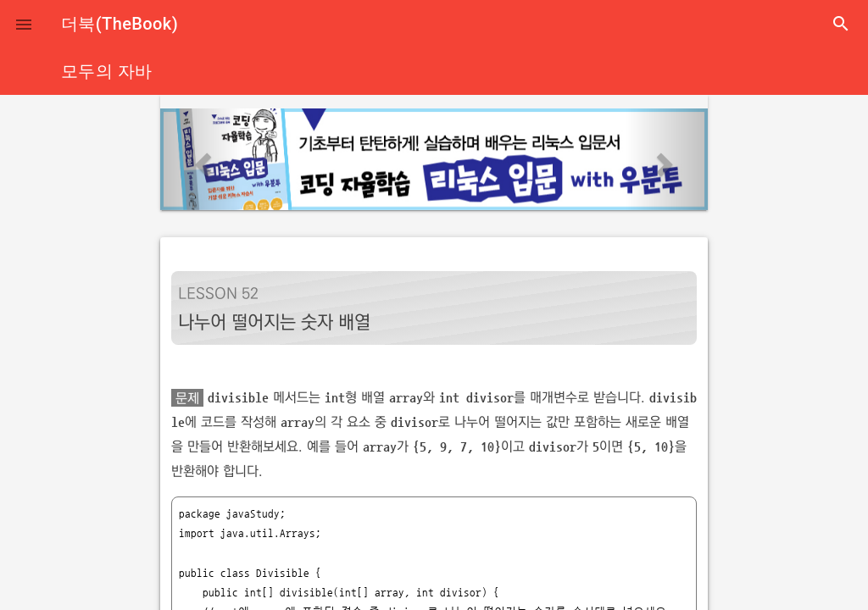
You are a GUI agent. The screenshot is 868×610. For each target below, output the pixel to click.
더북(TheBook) (120, 24)
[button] (24, 24)
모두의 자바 (106, 71)
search (841, 24)
